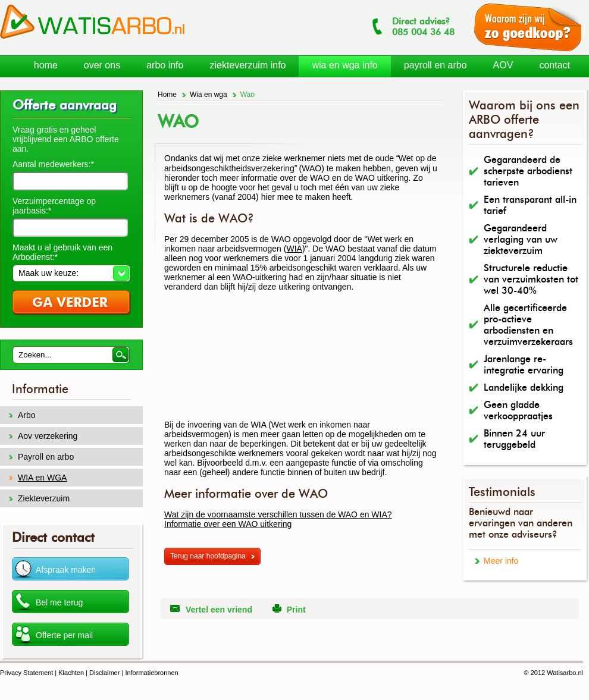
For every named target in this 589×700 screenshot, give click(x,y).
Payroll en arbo (46, 457)
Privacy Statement (26, 673)
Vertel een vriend (219, 610)
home (46, 65)
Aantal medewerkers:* (53, 164)
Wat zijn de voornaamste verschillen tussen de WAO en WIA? (278, 514)
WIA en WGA (42, 478)
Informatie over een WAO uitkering (228, 524)
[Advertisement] (227, 360)
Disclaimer (104, 673)
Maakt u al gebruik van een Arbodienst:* (62, 252)
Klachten (71, 673)
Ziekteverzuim (44, 498)
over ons (102, 65)
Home (167, 95)
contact (554, 65)
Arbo (27, 415)
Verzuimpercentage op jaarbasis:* (54, 206)
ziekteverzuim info (247, 65)
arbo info (165, 65)
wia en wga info (344, 65)
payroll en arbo (436, 65)
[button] (71, 273)
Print (296, 610)
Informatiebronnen (151, 673)
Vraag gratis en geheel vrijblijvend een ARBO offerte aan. (66, 139)
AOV (503, 65)
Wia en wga (209, 95)
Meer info (501, 561)
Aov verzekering (48, 436)
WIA (294, 249)
